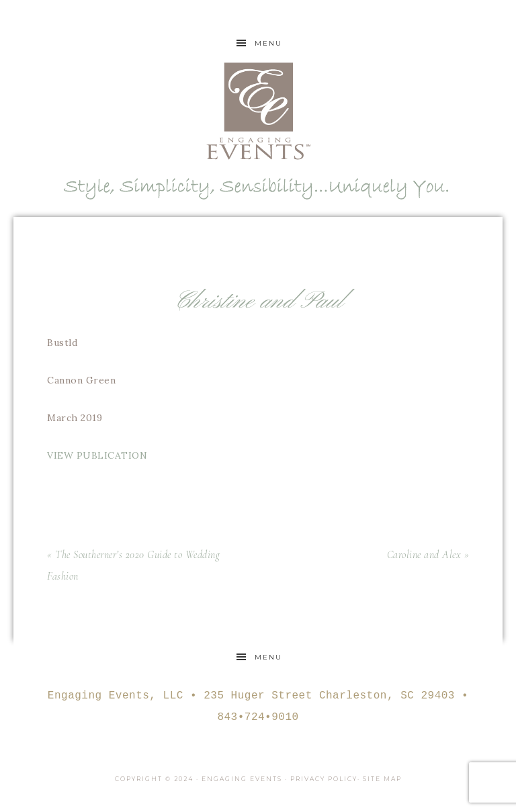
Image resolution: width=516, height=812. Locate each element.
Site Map (382, 779)
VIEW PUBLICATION (99, 455)
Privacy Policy (324, 779)
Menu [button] (268, 43)
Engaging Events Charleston (258, 111)
